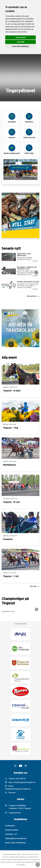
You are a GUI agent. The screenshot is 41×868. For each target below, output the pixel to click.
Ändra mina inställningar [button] (20, 46)
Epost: (20, 782)
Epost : (18, 788)
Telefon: (15, 779)
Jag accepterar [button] (20, 37)
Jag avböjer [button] (21, 42)
